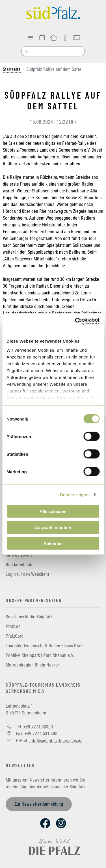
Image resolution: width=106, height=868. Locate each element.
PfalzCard (15, 636)
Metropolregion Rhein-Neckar (32, 665)
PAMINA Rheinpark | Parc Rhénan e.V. (40, 655)
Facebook (45, 823)
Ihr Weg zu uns (19, 555)
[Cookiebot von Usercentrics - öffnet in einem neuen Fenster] (75, 321)
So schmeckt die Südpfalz (29, 617)
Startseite (12, 69)
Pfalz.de (13, 626)
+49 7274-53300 (38, 726)
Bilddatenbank (19, 565)
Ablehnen (53, 543)
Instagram (61, 823)
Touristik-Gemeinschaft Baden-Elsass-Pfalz (45, 646)
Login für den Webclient (27, 574)
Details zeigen (74, 494)
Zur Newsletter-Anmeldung (39, 804)
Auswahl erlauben (53, 527)
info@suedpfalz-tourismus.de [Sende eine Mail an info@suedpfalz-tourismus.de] (56, 740)
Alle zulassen (53, 511)
